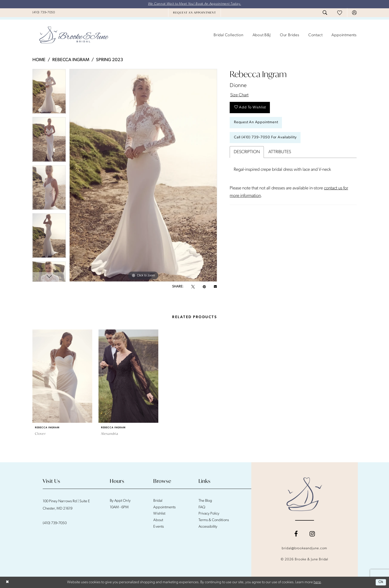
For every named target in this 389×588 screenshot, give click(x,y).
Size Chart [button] (239, 95)
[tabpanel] (49, 93)
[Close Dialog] (7, 582)
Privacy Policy (209, 514)
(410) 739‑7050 (55, 523)
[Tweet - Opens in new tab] (193, 287)
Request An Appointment (256, 123)
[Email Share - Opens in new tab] (215, 287)
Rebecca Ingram (71, 60)
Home (39, 60)
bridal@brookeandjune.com (304, 548)
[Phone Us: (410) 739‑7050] (44, 13)
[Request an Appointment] (194, 13)
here (317, 582)
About (158, 520)
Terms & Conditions (214, 520)
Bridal (158, 501)
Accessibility (208, 527)
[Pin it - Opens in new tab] (204, 287)
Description (247, 153)
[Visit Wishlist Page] (340, 13)
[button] (354, 13)
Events (158, 527)
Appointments (164, 507)
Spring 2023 (110, 60)
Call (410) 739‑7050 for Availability (265, 138)
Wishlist (159, 514)
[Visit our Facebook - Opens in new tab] (296, 534)
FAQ (202, 507)
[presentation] (62, 376)
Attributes (280, 153)
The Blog (205, 501)
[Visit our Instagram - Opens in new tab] (312, 534)
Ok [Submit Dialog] (381, 582)
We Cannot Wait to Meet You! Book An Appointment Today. (195, 4)
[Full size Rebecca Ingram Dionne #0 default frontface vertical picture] (143, 175)
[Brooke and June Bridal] (304, 494)
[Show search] (325, 13)
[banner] (74, 35)
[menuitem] (44, 13)
